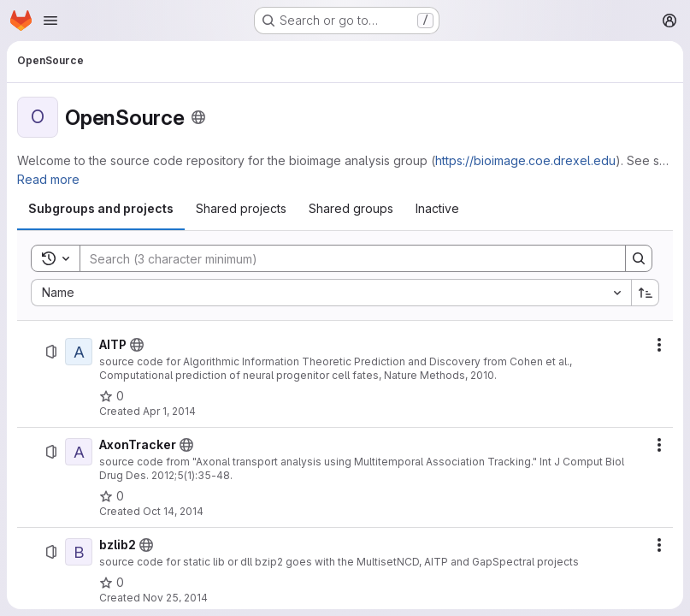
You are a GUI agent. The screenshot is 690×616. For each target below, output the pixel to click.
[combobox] (331, 293)
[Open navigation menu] (50, 21)
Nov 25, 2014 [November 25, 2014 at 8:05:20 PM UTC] (175, 598)
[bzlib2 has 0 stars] (112, 583)
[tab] (101, 209)
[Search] (344, 258)
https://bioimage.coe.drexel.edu (525, 160)
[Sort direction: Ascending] (646, 293)
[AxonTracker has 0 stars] (112, 496)
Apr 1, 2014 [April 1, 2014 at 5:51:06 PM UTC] (169, 411)
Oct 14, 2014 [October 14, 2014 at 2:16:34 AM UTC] (173, 511)
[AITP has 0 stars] (112, 396)
